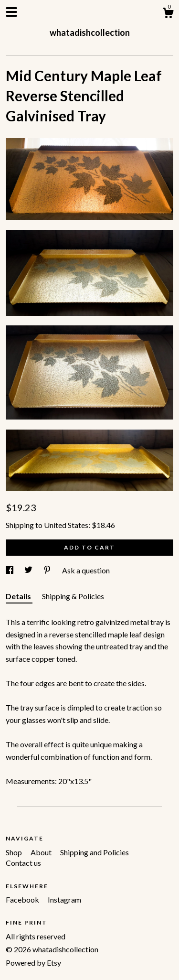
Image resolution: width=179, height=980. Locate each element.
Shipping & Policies (73, 596)
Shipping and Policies (95, 852)
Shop (15, 852)
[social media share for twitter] (29, 570)
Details (19, 596)
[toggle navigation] (11, 12)
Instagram (64, 899)
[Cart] (168, 14)
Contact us (23, 863)
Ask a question (86, 570)
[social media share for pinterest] (48, 570)
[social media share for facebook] (10, 570)
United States (66, 525)
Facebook (23, 899)
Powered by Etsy (33, 963)
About (42, 852)
